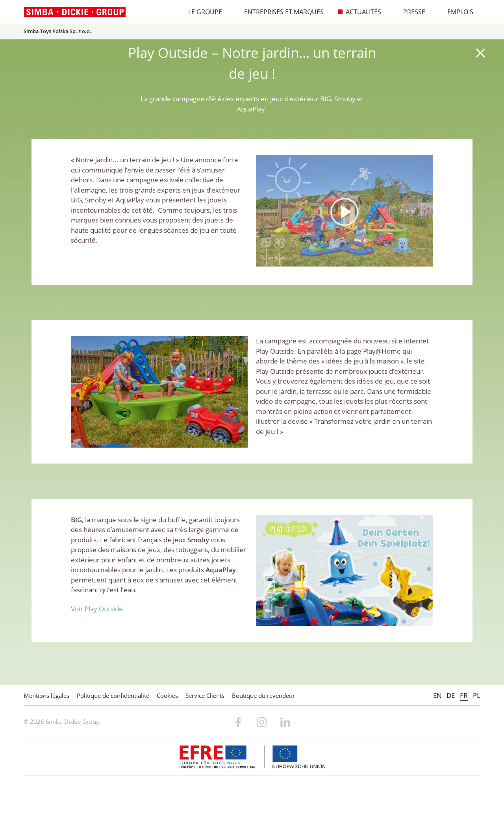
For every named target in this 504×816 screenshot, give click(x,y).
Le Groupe (201, 12)
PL (477, 695)
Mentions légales (46, 695)
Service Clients (205, 695)
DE (451, 695)
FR (464, 695)
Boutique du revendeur (263, 695)
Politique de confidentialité (113, 695)
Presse (410, 12)
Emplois (456, 12)
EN (437, 695)
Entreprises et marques (280, 12)
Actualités (359, 12)
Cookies (167, 695)
